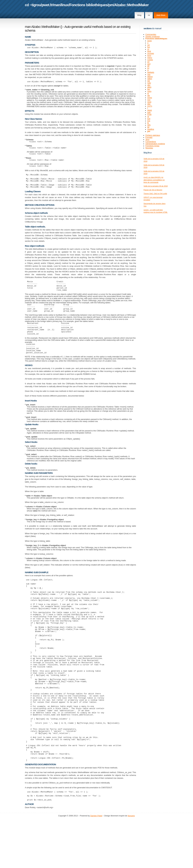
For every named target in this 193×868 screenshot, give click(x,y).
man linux (161, 15)
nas (149, 75)
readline (151, 129)
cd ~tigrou (33, 5)
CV (149, 15)
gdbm (150, 79)
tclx (149, 121)
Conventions (151, 142)
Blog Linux (148, 153)
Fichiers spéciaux (153, 135)
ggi (149, 81)
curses (150, 60)
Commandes (151, 34)
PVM (149, 115)
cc (148, 49)
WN (149, 125)
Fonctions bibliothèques (89, 5)
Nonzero (131, 865)
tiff (148, 66)
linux (65, 5)
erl (148, 62)
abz (149, 85)
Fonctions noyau (152, 146)
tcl (148, 68)
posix (149, 41)
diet (149, 104)
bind (149, 51)
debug (150, 77)
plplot (150, 110)
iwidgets (151, 72)
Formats (149, 137)
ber (149, 89)
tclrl (149, 119)
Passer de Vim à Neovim (153, 190)
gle (149, 96)
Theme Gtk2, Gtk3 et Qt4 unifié (155, 194)
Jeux (147, 140)
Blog (139, 15)
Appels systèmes (153, 37)
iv (148, 70)
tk (148, 123)
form (149, 56)
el (148, 93)
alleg (149, 87)
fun (149, 47)
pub (149, 112)
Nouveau (149, 148)
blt (148, 127)
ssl (148, 45)
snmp (150, 98)
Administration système (155, 144)
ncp (149, 100)
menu (150, 58)
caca (149, 91)
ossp (149, 102)
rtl (148, 117)
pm (111, 5)
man (57, 5)
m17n (150, 106)
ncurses (151, 53)
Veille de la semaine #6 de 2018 (156, 186)
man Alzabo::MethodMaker (42, 27)
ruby (149, 83)
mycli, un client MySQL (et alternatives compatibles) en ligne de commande (154, 180)
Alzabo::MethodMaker (131, 5)
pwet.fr (47, 5)
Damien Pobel (96, 865)
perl (149, 64)
